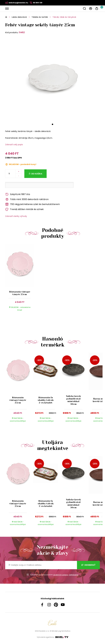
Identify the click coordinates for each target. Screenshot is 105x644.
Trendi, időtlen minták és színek (24, 209)
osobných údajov (61, 575)
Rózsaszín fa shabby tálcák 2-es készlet (46, 400)
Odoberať (88, 565)
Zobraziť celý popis (14, 145)
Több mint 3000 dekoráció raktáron (27, 199)
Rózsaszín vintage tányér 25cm (20, 293)
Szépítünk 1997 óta (18, 194)
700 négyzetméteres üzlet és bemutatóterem (32, 204)
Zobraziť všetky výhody (16, 216)
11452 (22, 32)
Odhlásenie (74, 575)
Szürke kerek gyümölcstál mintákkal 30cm (73, 400)
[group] (19, 390)
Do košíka (37, 174)
